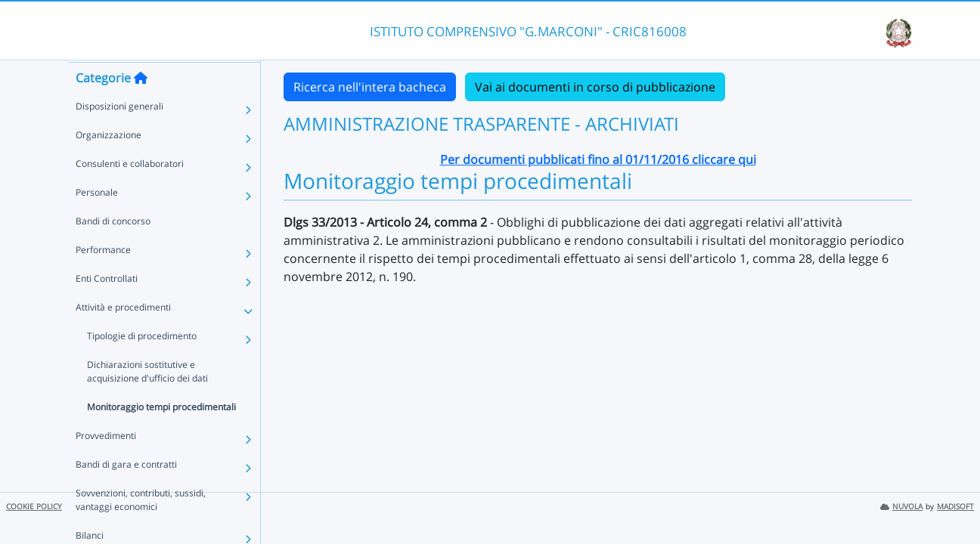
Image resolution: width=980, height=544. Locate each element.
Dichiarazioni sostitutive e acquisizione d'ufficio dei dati (147, 400)
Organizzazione (109, 164)
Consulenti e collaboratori (130, 192)
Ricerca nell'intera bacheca (370, 87)
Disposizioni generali (119, 135)
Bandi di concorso (113, 250)
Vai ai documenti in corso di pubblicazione (595, 87)
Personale (97, 221)
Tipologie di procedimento (142, 365)
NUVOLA (901, 507)
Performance (103, 278)
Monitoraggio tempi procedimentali (161, 436)
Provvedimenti (106, 464)
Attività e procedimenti (123, 336)
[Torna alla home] (141, 107)
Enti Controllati (107, 307)
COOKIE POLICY (34, 507)
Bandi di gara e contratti (126, 493)
